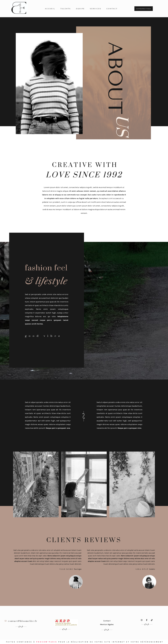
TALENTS (66, 9)
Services (96, 9)
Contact (112, 9)
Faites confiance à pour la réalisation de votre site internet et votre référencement (85, 642)
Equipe (80, 9)
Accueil (50, 9)
